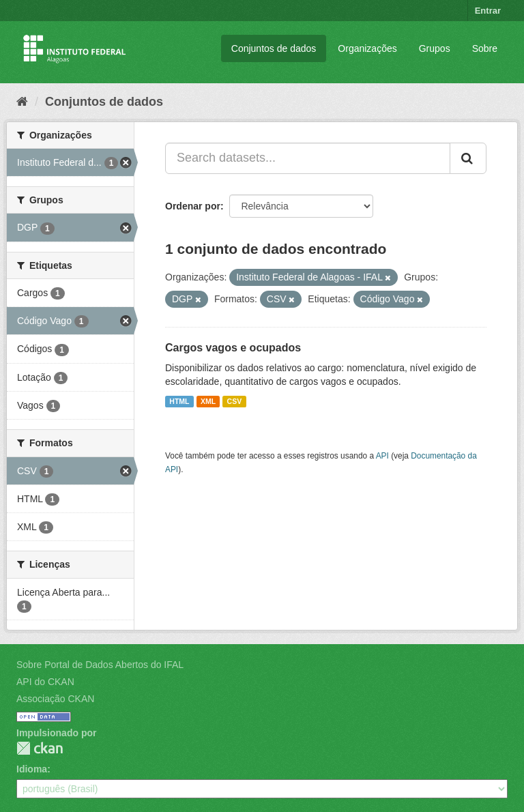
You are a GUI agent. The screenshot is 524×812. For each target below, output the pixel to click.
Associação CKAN (55, 699)
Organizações (367, 48)
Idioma (32, 769)
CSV (235, 401)
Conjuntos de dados (274, 48)
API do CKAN (45, 682)
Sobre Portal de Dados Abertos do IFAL (100, 665)
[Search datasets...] (308, 158)
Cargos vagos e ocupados (233, 348)
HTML (179, 401)
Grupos (435, 48)
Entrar (488, 11)
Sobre (485, 48)
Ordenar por (193, 206)
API (382, 456)
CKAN (40, 748)
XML (208, 401)
